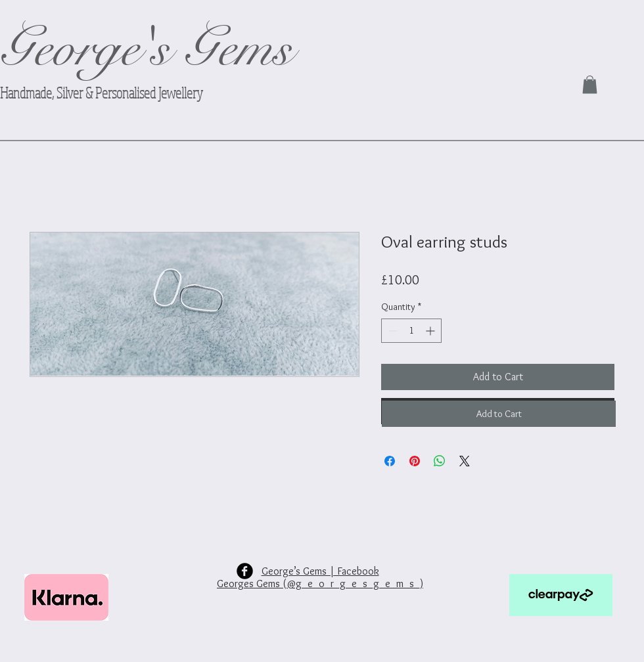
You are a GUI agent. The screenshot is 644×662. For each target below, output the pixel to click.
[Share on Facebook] (390, 461)
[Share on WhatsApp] (440, 461)
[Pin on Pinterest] (415, 461)
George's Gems (146, 49)
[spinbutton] (411, 331)
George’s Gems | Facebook (320, 571)
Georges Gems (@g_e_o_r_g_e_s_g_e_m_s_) (320, 584)
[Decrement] (391, 331)
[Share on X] (465, 461)
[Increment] (431, 331)
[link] (590, 84)
